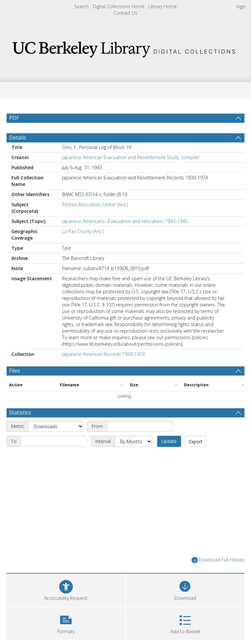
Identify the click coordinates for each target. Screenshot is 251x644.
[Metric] (56, 426)
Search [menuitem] (81, 6)
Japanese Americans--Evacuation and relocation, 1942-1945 (125, 221)
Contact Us (125, 13)
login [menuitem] (241, 6)
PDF (14, 118)
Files (15, 371)
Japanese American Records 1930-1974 (103, 354)
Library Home (163, 6)
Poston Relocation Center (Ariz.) (95, 204)
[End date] (54, 441)
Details (18, 138)
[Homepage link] (125, 48)
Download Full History (218, 560)
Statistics (20, 413)
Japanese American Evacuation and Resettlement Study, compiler (131, 157)
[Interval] (133, 441)
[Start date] (140, 426)
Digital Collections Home (119, 6)
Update (169, 441)
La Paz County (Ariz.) (83, 231)
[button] (66, 623)
